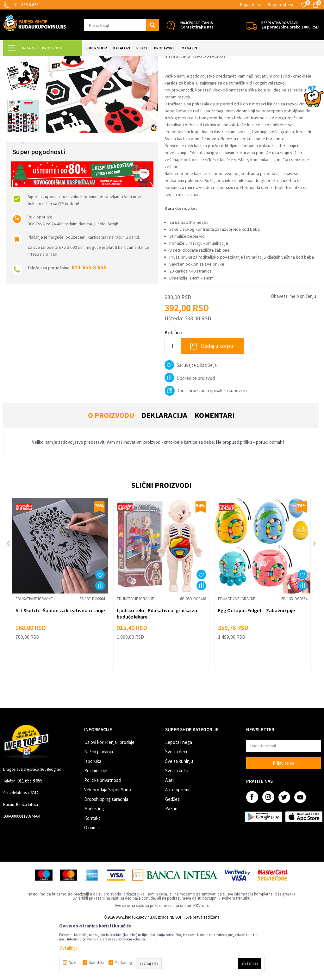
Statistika (97, 963)
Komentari (215, 471)
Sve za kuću (177, 827)
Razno (171, 865)
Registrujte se (281, 4)
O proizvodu (111, 471)
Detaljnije (69, 948)
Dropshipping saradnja (106, 855)
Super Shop (47, 60)
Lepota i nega (179, 798)
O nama (91, 884)
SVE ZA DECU (73, 60)
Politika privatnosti (103, 836)
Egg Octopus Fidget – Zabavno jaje (256, 666)
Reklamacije (96, 827)
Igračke (95, 60)
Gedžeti (173, 855)
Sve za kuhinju (179, 817)
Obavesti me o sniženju (293, 352)
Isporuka (93, 817)
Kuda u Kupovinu (18, 60)
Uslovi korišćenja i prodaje (109, 798)
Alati (169, 836)
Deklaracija (164, 471)
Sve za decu (177, 808)
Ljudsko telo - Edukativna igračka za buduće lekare (157, 669)
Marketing (94, 865)
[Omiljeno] (304, 5)
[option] (23, 93)
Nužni (74, 963)
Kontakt (92, 874)
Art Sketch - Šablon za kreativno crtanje (60, 666)
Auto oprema (178, 846)
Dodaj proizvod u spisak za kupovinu (206, 446)
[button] (121, 25)
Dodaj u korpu (217, 402)
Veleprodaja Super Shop (108, 846)
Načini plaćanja (99, 808)
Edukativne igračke (122, 60)
